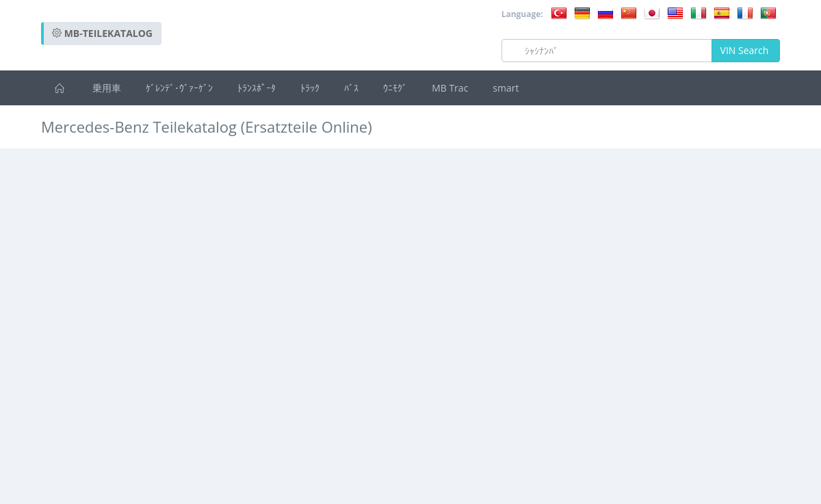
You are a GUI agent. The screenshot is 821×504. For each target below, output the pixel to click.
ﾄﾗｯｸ (310, 88)
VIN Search (746, 50)
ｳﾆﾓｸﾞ (395, 88)
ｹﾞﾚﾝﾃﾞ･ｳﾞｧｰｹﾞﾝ (179, 88)
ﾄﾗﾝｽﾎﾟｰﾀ (257, 88)
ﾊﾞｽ (351, 88)
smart (506, 88)
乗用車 (107, 88)
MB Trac (450, 88)
